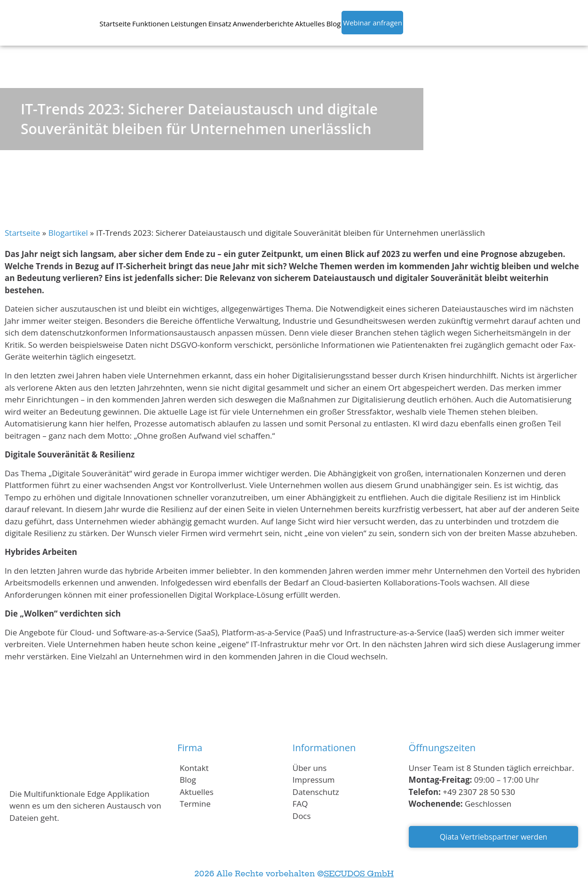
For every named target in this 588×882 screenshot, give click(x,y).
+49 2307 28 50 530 (479, 792)
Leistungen (189, 24)
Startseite (115, 24)
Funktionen (151, 24)
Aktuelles (310, 24)
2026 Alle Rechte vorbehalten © (294, 874)
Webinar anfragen (373, 23)
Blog (334, 24)
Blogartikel (68, 233)
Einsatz (220, 24)
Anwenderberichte (263, 24)
